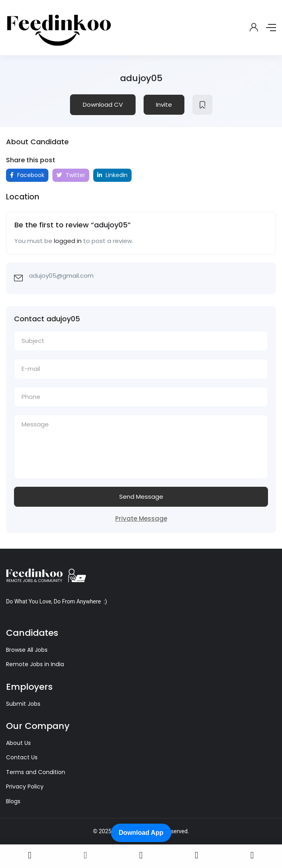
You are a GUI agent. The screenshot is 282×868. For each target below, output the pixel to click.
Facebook (27, 175)
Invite (164, 105)
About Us (18, 743)
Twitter (71, 175)
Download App (141, 833)
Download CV (103, 105)
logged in (68, 241)
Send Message (141, 497)
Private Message (141, 519)
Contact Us (22, 757)
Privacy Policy (25, 786)
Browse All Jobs (27, 650)
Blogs (13, 801)
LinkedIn (112, 175)
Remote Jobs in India (35, 664)
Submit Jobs (23, 704)
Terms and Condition (36, 772)
